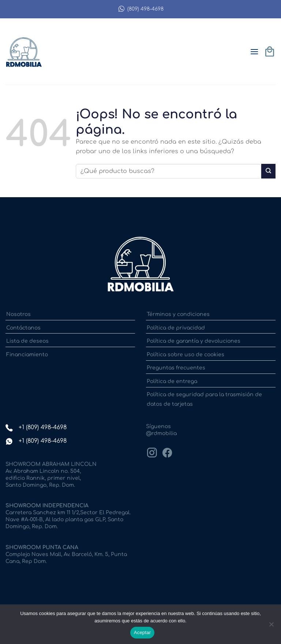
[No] (271, 626)
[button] (254, 51)
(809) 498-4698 (141, 9)
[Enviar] (268, 171)
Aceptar (143, 632)
